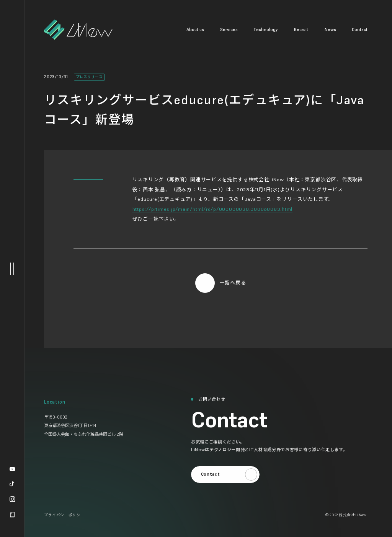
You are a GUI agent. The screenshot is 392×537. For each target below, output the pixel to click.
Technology (266, 30)
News (330, 30)
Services (229, 30)
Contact (360, 30)
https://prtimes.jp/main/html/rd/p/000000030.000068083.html (213, 209)
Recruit (301, 30)
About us (195, 30)
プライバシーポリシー (64, 515)
